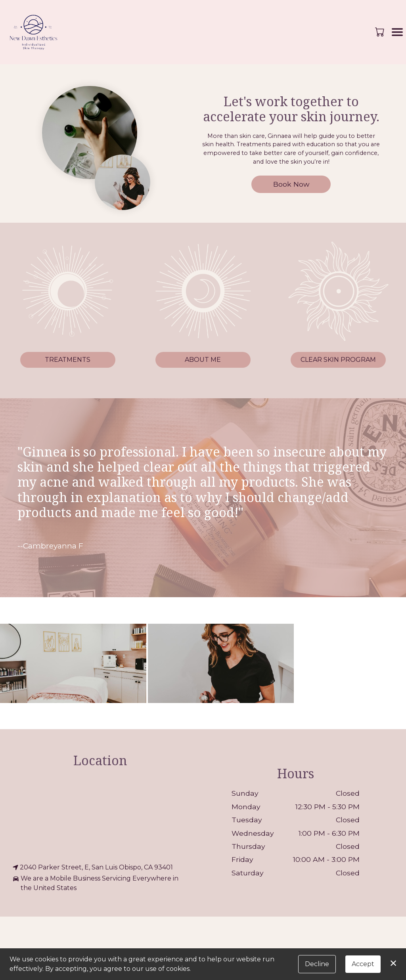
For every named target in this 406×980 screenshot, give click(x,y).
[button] (380, 32)
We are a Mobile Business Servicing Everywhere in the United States (96, 883)
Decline (317, 964)
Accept (363, 964)
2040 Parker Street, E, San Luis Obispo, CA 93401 (93, 867)
